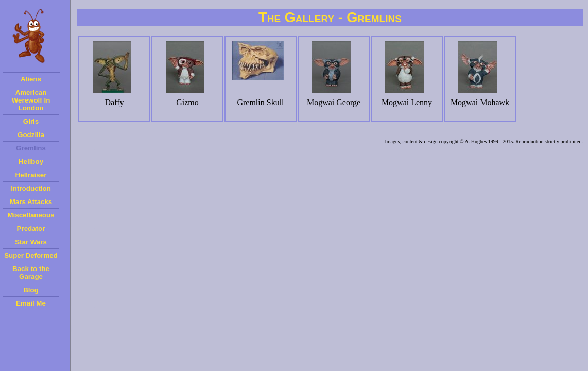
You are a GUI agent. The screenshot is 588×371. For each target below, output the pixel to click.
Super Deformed (31, 255)
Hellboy (31, 162)
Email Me (31, 303)
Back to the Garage (31, 273)
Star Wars (31, 242)
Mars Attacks (31, 202)
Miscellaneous (31, 215)
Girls (31, 121)
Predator (31, 229)
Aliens (31, 79)
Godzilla (31, 135)
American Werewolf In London (31, 100)
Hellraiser (31, 175)
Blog (31, 290)
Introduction (31, 188)
